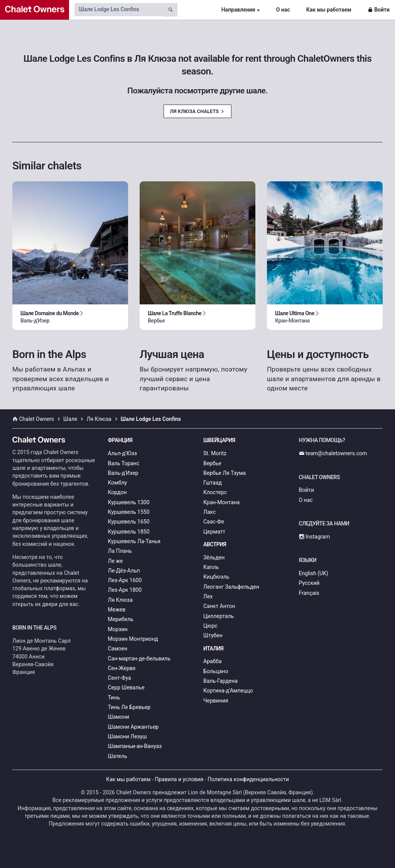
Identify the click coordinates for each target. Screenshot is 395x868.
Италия (213, 648)
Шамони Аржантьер (133, 727)
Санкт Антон (219, 606)
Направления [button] (238, 10)
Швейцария (219, 440)
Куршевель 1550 (129, 512)
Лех (208, 596)
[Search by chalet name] (119, 10)
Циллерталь (219, 616)
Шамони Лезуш (127, 736)
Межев (117, 610)
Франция (120, 440)
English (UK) (314, 573)
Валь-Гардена (220, 681)
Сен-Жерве (122, 668)
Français (309, 593)
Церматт (214, 532)
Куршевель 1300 (129, 502)
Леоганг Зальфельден (231, 587)
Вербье (212, 463)
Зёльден (214, 557)
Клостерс (215, 492)
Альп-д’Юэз (122, 453)
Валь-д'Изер (123, 473)
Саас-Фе (214, 522)
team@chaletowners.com (333, 453)
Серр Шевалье (126, 687)
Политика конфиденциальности (248, 779)
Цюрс (210, 626)
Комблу (118, 483)
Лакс (209, 512)
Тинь (114, 697)
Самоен (118, 648)
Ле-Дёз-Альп (124, 571)
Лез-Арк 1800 (125, 590)
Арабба (213, 661)
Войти (379, 10)
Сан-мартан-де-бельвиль (139, 659)
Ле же (116, 561)
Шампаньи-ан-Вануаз (135, 746)
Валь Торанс (124, 463)
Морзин (118, 629)
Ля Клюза (120, 600)
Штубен (213, 635)
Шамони (119, 717)
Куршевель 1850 (129, 532)
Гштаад (213, 483)
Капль (211, 567)
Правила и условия (179, 779)
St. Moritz (215, 453)
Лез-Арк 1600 (125, 580)
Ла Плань (120, 551)
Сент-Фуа (120, 678)
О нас (283, 10)
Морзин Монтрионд (133, 639)
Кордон (117, 492)
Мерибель (121, 619)
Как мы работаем (329, 10)
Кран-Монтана (221, 502)
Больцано (216, 671)
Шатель (118, 756)
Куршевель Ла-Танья (134, 541)
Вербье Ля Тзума (225, 473)
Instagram (315, 537)
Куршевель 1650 (129, 522)
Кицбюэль (216, 577)
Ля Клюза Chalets (198, 111)
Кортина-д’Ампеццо (228, 691)
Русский (309, 583)
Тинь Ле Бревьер (129, 707)
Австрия (215, 544)
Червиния (216, 701)
